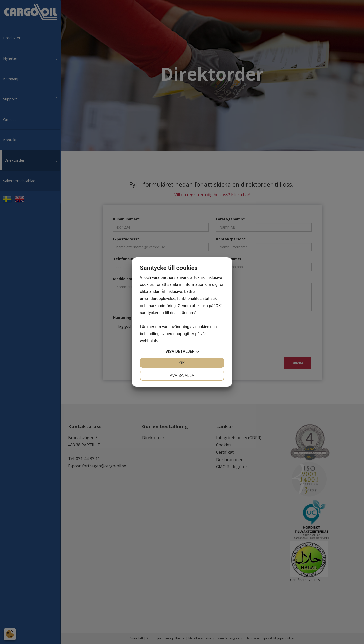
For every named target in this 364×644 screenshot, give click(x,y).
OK (182, 363)
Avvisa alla (182, 376)
